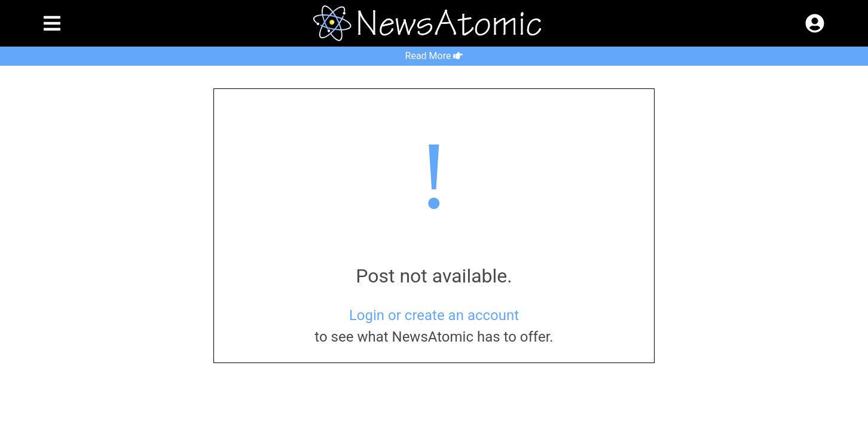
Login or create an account (434, 315)
